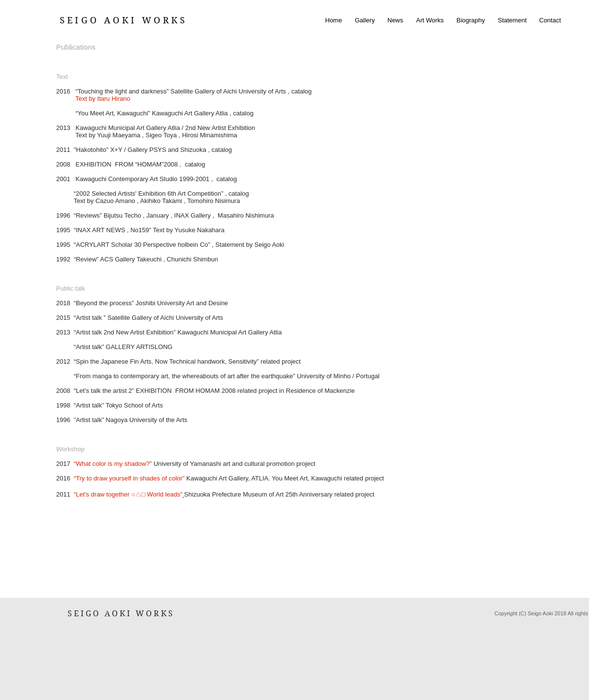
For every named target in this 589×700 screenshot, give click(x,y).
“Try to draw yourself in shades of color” (129, 478)
